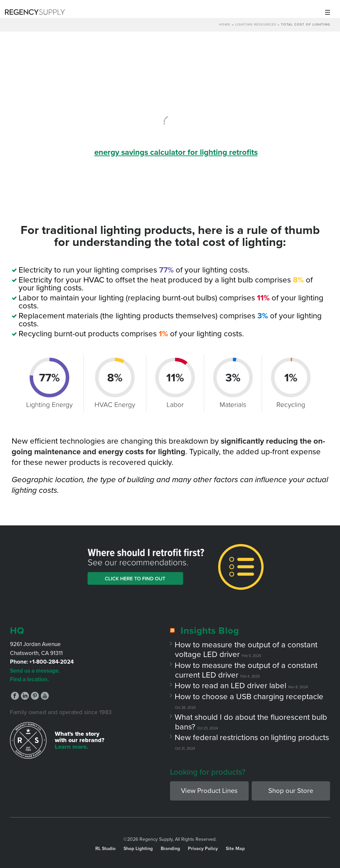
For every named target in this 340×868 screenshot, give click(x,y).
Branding (170, 849)
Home (225, 25)
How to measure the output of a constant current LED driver (246, 670)
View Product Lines (209, 791)
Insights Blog (210, 631)
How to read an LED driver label (231, 686)
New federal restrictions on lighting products (252, 738)
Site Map (235, 849)
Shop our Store (291, 791)
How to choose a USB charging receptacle (249, 697)
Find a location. (29, 679)
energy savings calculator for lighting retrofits (176, 152)
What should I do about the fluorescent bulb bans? (251, 722)
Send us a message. (35, 671)
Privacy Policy (203, 849)
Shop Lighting (138, 849)
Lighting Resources (256, 25)
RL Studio (105, 849)
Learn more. (72, 747)
